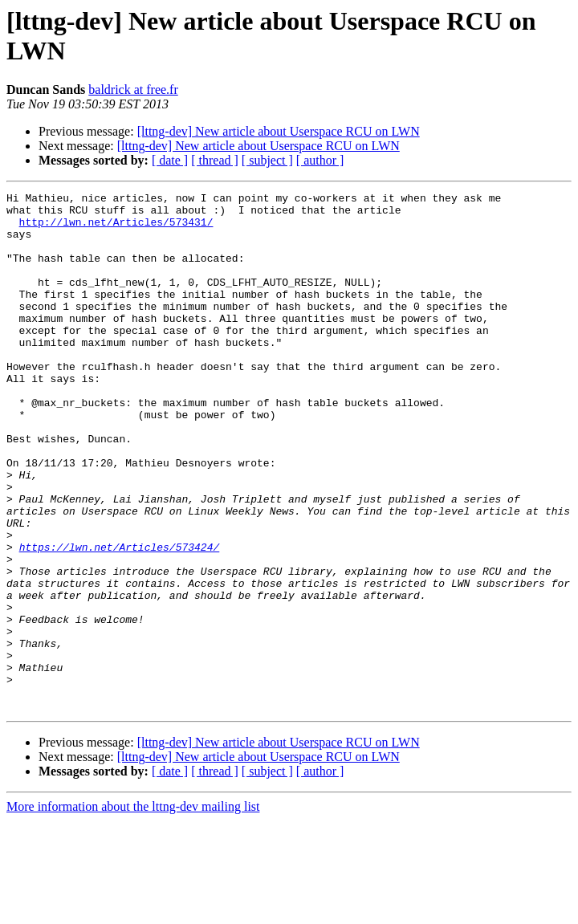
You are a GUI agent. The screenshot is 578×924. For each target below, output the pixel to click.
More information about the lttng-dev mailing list (133, 910)
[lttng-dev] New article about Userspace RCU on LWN (279, 131)
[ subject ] (267, 160)
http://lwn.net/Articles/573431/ (116, 229)
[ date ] (170, 160)
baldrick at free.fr (133, 90)
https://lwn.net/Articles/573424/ (120, 619)
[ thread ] (215, 160)
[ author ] (320, 160)
